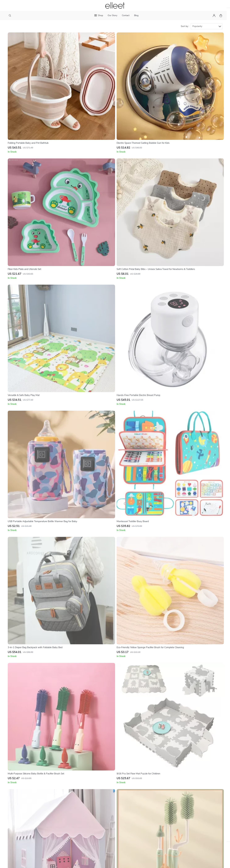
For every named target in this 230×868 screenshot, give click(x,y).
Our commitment (177, 821)
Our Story (112, 16)
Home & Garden (142, 803)
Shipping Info (107, 808)
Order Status (107, 829)
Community (79, 813)
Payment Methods (109, 824)
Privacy (115, 862)
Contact (126, 16)
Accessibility (126, 862)
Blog (136, 16)
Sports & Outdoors (144, 819)
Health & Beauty (142, 808)
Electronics (139, 824)
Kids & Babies (141, 829)
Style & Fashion (142, 813)
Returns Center (108, 819)
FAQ (102, 813)
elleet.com (173, 803)
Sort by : (185, 34)
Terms (109, 862)
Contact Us (106, 803)
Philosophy (79, 808)
